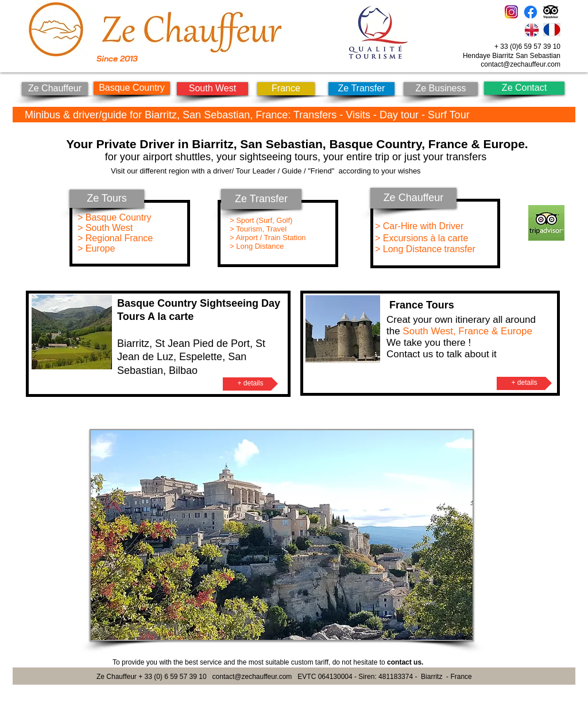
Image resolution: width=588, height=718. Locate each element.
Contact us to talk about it (442, 354)
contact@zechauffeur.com (521, 64)
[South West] (212, 89)
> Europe (96, 248)
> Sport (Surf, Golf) (262, 220)
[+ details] (250, 384)
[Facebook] (531, 12)
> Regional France (115, 238)
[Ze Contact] (524, 88)
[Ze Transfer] (361, 89)
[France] (286, 89)
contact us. (405, 662)
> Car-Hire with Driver (419, 226)
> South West (105, 228)
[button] (282, 535)
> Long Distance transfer (426, 249)
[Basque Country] (132, 88)
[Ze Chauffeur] (55, 89)
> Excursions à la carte (421, 238)
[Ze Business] (441, 89)
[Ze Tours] (107, 199)
